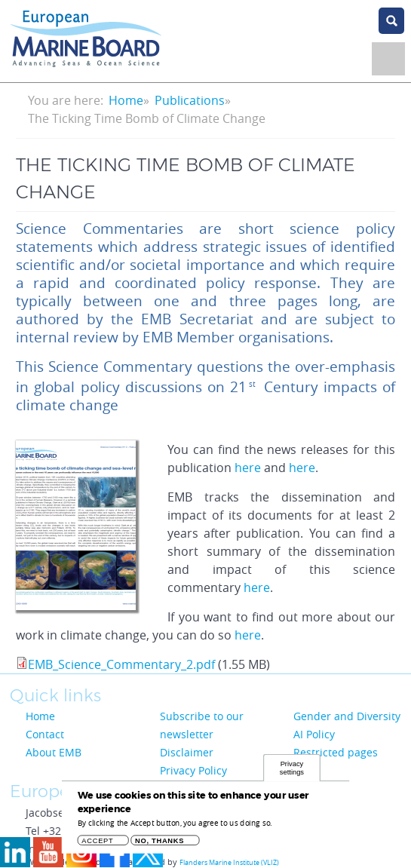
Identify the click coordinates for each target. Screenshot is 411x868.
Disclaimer (187, 752)
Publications (190, 100)
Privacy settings (292, 772)
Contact (45, 734)
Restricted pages (336, 752)
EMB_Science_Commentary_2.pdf (121, 664)
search (391, 21)
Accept (97, 845)
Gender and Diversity (347, 716)
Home (126, 100)
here (248, 468)
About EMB (54, 752)
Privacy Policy (193, 770)
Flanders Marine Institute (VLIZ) (229, 863)
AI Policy (314, 734)
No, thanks (159, 845)
